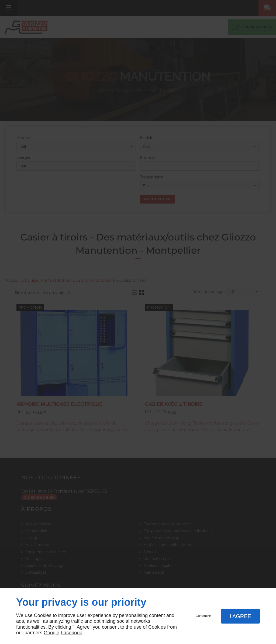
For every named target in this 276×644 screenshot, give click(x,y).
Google (51, 633)
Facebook (71, 633)
